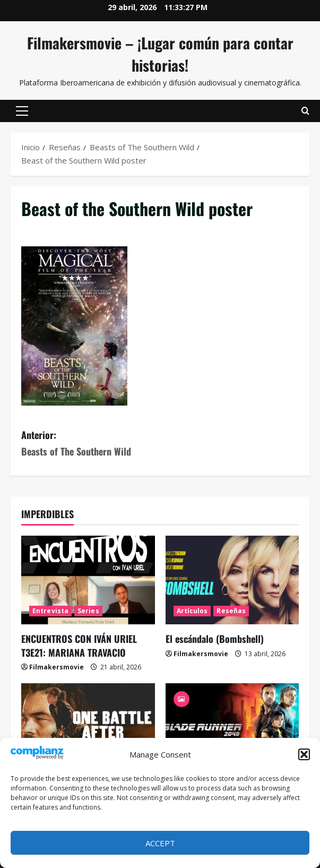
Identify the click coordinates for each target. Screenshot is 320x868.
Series (88, 611)
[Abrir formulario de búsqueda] (305, 111)
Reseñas (231, 611)
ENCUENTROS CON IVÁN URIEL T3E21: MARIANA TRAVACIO (79, 645)
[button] (304, 754)
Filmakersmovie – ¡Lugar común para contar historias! (160, 54)
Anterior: (91, 444)
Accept (160, 843)
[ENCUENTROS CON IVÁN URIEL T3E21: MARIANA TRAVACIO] (88, 580)
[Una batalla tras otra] (88, 728)
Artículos (192, 611)
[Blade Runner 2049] (232, 728)
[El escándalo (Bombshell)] (232, 580)
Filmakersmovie (57, 667)
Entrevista (50, 611)
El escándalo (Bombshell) (215, 639)
